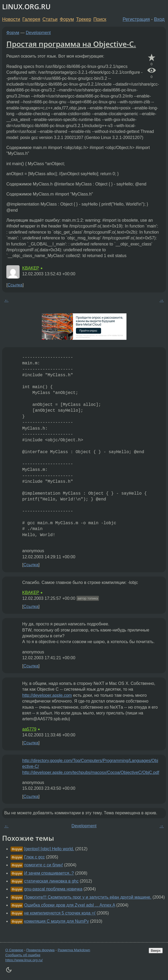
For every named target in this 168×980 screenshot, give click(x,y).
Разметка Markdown (74, 950)
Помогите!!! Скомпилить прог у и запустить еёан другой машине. (88, 897)
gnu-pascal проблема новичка (53, 889)
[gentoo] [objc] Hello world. (49, 849)
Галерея (31, 19)
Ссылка (15, 285)
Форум (67, 19)
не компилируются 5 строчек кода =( (60, 913)
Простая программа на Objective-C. (71, 44)
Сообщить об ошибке (23, 955)
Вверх (156, 951)
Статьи (50, 19)
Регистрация (136, 19)
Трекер (84, 19)
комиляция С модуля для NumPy (56, 921)
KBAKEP (31, 268)
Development (38, 33)
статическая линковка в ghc (51, 881)
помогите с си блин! (44, 865)
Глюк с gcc (34, 857)
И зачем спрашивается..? (49, 873)
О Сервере (14, 950)
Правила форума (41, 950)
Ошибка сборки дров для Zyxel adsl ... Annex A (69, 905)
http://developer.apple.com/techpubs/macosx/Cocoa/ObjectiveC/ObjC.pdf (91, 772)
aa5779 (29, 729)
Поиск (100, 19)
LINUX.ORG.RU (26, 7)
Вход (159, 19)
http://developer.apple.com (47, 695)
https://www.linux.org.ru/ (24, 960)
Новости (11, 19)
